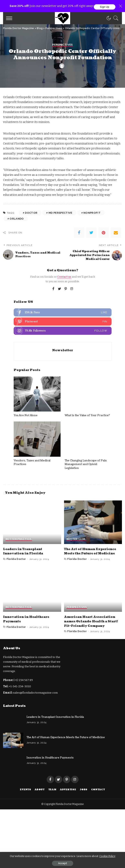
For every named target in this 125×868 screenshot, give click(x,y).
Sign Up (105, 7)
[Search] (115, 18)
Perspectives (63, 435)
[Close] (121, 6)
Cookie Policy (107, 856)
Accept (63, 863)
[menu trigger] (10, 18)
